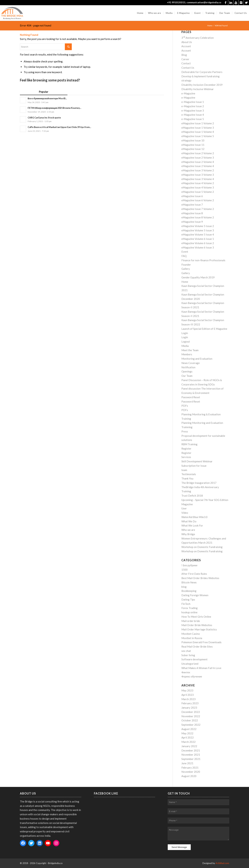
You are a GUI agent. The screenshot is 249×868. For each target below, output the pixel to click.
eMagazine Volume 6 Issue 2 (198, 243)
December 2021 (191, 750)
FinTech (186, 604)
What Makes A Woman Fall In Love (201, 668)
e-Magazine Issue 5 (193, 119)
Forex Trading (190, 608)
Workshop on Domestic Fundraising (202, 547)
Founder (186, 265)
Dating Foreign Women (195, 595)
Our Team (187, 376)
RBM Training (189, 444)
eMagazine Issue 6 (192, 196)
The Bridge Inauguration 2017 (199, 483)
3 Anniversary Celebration (198, 38)
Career (185, 59)
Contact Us (188, 68)
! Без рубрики (189, 565)
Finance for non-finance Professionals (203, 260)
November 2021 (191, 755)
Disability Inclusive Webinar (198, 89)
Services (186, 457)
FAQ (184, 256)
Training (186, 491)
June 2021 (187, 763)
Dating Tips (188, 599)
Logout (186, 341)
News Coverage (191, 363)
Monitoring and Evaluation (197, 359)
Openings (187, 371)
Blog (184, 55)
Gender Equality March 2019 (198, 277)
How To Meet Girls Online (196, 617)
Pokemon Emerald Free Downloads (201, 642)
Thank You (187, 478)
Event (185, 252)
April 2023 (188, 695)
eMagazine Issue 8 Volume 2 (198, 217)
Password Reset (191, 397)
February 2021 (190, 768)
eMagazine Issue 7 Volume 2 (198, 209)
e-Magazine (188, 93)
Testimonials (189, 474)
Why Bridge (188, 534)
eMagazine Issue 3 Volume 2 (198, 170)
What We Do (189, 521)
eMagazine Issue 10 (193, 140)
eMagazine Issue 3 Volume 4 (198, 179)
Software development (194, 659)
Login (185, 333)
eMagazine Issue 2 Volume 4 (198, 162)
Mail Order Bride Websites (197, 625)
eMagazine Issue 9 (192, 222)
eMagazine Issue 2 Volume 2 (198, 153)
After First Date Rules (194, 574)
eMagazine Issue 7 (192, 205)
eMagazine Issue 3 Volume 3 (198, 175)
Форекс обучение (192, 676)
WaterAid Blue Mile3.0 (194, 517)
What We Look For (192, 525)
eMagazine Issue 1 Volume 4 (198, 132)
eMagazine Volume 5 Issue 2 (198, 226)
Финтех (186, 672)
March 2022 (188, 742)
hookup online (189, 612)
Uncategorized (190, 664)
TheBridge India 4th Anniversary (200, 487)
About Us (187, 42)
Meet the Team (190, 350)
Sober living (188, 655)
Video (185, 513)
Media (185, 346)
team (184, 470)
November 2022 (191, 716)
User (184, 508)
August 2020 (189, 776)
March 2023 (188, 699)
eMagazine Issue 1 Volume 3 (198, 128)
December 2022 (191, 712)
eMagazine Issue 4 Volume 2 (198, 183)
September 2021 (191, 759)
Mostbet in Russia (192, 638)
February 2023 (190, 703)
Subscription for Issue (194, 466)
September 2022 (191, 725)
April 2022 (188, 737)
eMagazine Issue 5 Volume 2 (198, 192)
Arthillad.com (222, 863)
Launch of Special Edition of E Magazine (204, 329)
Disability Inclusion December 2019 (202, 85)
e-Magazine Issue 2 (193, 106)
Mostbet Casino (191, 634)
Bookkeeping (189, 591)
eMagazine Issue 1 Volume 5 (198, 136)
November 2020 (191, 772)
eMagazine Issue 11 (193, 145)
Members (187, 354)
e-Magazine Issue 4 (193, 115)
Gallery (186, 269)
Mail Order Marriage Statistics (199, 629)
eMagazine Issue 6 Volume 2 (198, 200)
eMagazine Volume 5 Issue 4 (198, 234)
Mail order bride (191, 621)
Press (185, 431)
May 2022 (187, 733)
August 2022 (189, 729)
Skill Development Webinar (197, 461)
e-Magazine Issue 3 (193, 110)
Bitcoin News (189, 582)
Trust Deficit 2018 (192, 496)
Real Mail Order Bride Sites (197, 647)
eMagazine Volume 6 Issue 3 (198, 247)
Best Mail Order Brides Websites (200, 578)
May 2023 (187, 690)
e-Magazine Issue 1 (193, 102)
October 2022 (190, 720)
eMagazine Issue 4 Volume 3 (198, 187)
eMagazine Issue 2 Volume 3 (198, 158)
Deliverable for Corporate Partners (202, 72)
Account (186, 46)
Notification (188, 367)
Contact (186, 63)
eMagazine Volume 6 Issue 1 (198, 239)
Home (210, 26)
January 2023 (189, 708)
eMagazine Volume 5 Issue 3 (198, 230)
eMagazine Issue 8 (192, 213)
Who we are (188, 530)
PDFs (185, 406)
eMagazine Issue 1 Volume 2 (198, 123)
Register (186, 449)
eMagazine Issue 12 (193, 149)
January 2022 (189, 746)
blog (184, 587)
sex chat (186, 651)
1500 (185, 570)
